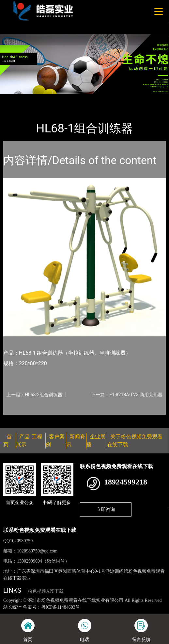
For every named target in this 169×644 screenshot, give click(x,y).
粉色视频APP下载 (46, 591)
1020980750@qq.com (37, 551)
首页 (14, 98)
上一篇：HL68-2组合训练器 (34, 395)
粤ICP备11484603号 (61, 607)
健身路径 (71, 98)
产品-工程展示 (40, 98)
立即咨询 (106, 509)
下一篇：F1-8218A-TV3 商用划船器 (127, 395)
